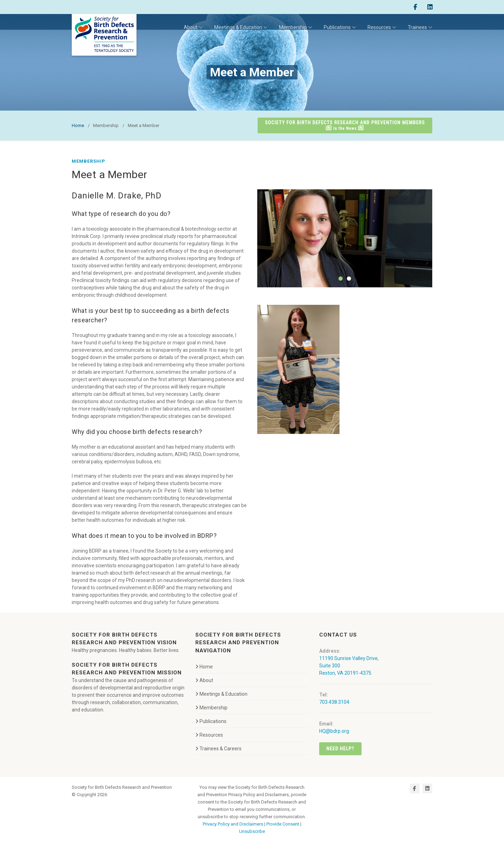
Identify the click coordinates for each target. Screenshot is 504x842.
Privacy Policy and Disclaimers (233, 824)
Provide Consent (283, 824)
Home (78, 125)
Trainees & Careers (218, 749)
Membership (296, 27)
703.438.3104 (334, 702)
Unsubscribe (252, 831)
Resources (382, 27)
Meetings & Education (241, 27)
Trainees (420, 27)
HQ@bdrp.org (334, 731)
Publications (340, 27)
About (193, 27)
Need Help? (341, 749)
